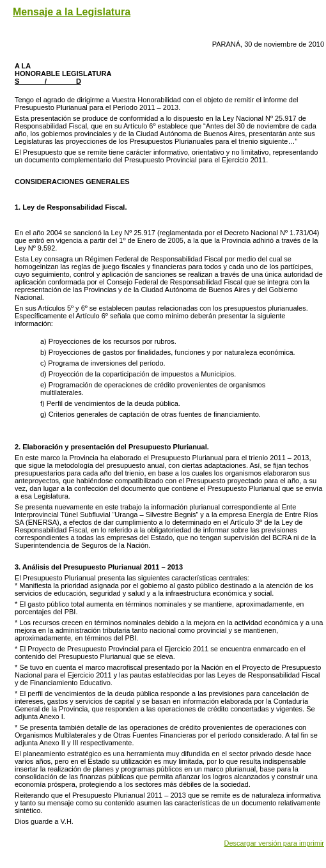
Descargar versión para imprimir (275, 843)
